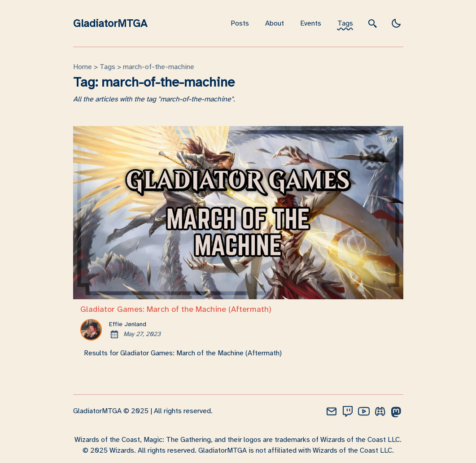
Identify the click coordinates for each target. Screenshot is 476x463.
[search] (373, 23)
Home (83, 67)
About (275, 23)
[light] (396, 23)
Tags (345, 23)
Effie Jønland (128, 324)
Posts (240, 23)
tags (107, 67)
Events (311, 23)
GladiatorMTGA (110, 23)
